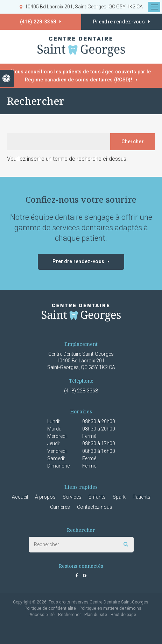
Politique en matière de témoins (110, 608)
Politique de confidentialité (50, 608)
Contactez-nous (95, 507)
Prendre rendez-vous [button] (119, 22)
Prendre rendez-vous (78, 261)
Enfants (97, 497)
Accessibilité (42, 615)
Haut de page (123, 615)
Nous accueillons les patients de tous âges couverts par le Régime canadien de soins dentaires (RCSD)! (81, 76)
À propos (45, 497)
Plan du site (96, 615)
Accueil (20, 497)
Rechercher (69, 615)
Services (72, 497)
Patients (142, 497)
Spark (119, 497)
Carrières (60, 507)
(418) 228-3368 (38, 22)
